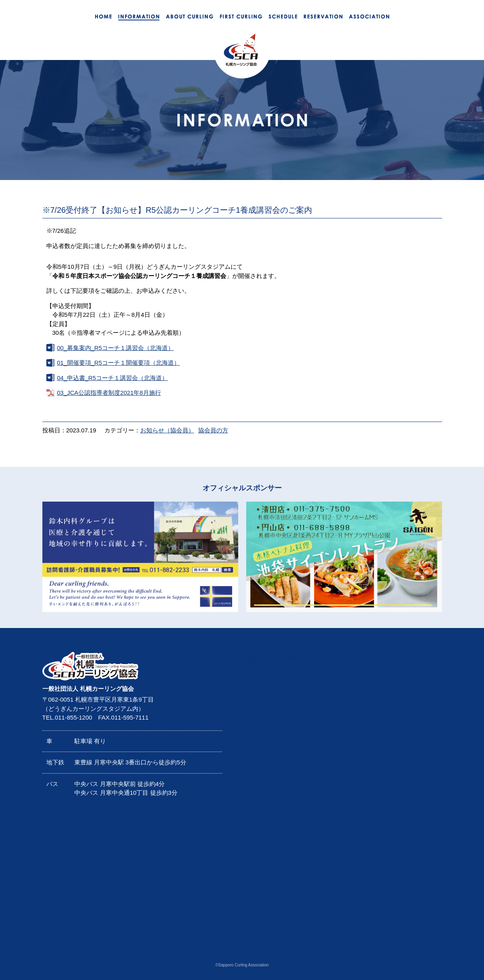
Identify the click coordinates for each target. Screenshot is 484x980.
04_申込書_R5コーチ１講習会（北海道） (113, 378)
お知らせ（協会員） (167, 430)
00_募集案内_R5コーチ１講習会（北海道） (116, 348)
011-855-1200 (73, 717)
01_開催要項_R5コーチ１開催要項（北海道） (119, 363)
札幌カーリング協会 (269, 656)
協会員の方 (213, 430)
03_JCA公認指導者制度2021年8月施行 (109, 393)
